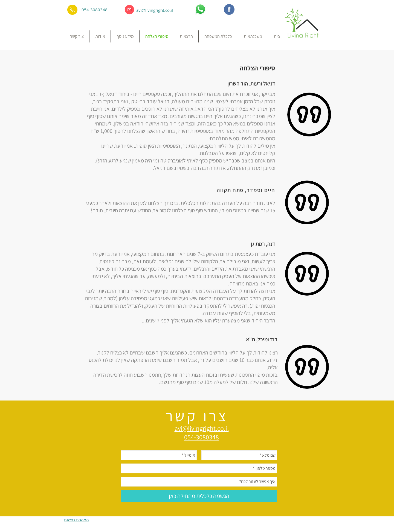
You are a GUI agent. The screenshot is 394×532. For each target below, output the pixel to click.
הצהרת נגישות (76, 520)
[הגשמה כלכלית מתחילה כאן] (199, 496)
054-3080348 (95, 10)
